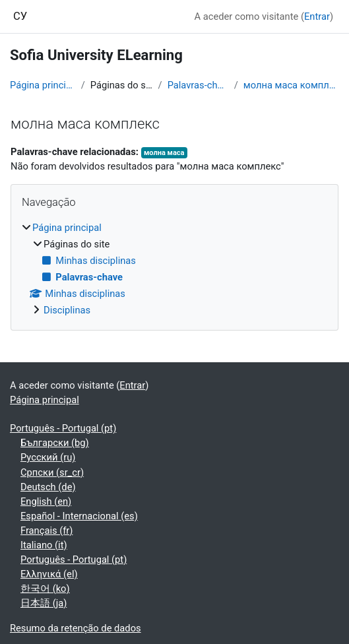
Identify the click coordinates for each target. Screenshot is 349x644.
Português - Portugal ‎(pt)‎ (63, 428)
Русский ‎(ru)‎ (48, 457)
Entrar (317, 16)
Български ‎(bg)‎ (55, 443)
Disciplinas (67, 310)
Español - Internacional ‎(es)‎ (79, 516)
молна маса (164, 153)
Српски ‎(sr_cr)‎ (52, 472)
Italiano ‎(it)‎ (44, 545)
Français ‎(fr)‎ (47, 531)
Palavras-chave (198, 85)
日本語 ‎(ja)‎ (44, 603)
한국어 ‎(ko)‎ (45, 589)
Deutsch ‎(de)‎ (48, 487)
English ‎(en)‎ (46, 501)
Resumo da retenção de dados (76, 628)
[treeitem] (174, 269)
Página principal (43, 85)
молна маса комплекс (291, 85)
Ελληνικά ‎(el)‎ (49, 574)
